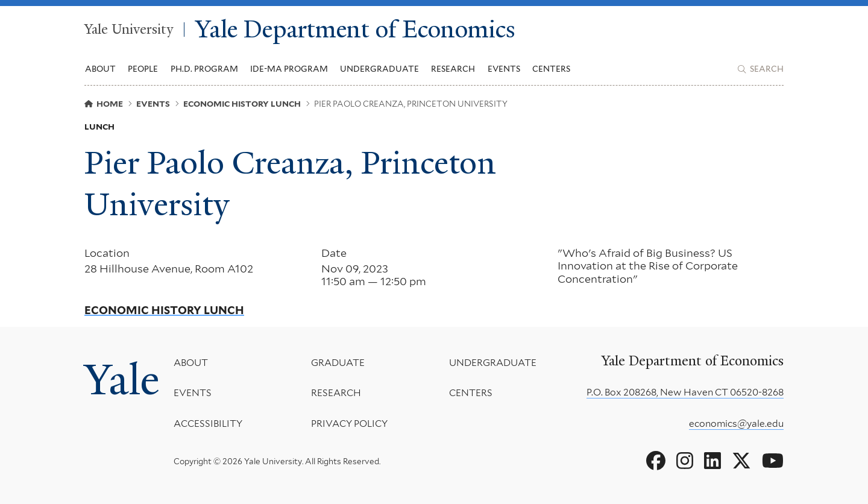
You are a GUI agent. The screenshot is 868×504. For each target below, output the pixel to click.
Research (336, 393)
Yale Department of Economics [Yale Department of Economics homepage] (355, 30)
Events (504, 69)
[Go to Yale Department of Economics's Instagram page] (685, 461)
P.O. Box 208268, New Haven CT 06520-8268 (685, 392)
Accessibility (208, 423)
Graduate (338, 363)
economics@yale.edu (736, 424)
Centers (551, 69)
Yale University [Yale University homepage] (129, 30)
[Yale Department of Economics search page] (761, 69)
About (191, 363)
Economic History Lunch (164, 310)
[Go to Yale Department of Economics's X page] (741, 461)
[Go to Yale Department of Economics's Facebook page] (656, 461)
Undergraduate (493, 363)
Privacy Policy (349, 423)
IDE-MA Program (289, 69)
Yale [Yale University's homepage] (122, 380)
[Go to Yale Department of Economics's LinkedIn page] (712, 461)
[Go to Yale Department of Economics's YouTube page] (773, 461)
